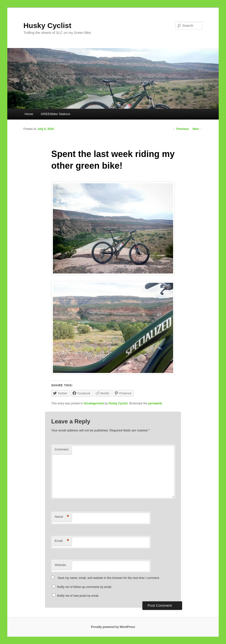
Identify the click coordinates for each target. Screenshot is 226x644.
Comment (61, 449)
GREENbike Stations (55, 114)
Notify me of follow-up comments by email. (84, 587)
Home (29, 114)
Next (198, 129)
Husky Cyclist (47, 25)
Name (62, 517)
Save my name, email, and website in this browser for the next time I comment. (109, 578)
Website (60, 565)
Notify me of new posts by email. (78, 596)
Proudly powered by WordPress (113, 627)
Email (62, 541)
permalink (155, 403)
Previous (181, 129)
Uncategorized (94, 403)
